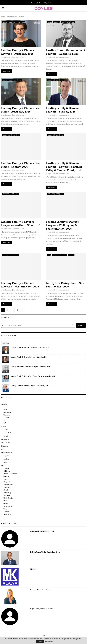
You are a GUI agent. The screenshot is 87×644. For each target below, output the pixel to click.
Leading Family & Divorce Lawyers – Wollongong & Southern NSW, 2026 (62, 225)
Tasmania (7, 415)
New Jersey (7, 493)
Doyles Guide (7, 57)
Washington (7, 514)
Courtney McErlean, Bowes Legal (42, 531)
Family (19, 22)
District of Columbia (10, 474)
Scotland (6, 459)
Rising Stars (71, 255)
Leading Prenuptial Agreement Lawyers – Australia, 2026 (66, 52)
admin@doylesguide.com (46, 636)
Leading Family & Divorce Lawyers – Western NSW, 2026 (20, 285)
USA (3, 466)
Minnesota (7, 487)
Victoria (6, 418)
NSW (62, 80)
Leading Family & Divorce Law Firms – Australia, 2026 (20, 110)
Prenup (68, 22)
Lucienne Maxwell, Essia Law (41, 590)
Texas (5, 509)
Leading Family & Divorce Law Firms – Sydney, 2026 (20, 165)
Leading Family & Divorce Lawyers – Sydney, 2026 (62, 110)
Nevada (6, 490)
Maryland (7, 482)
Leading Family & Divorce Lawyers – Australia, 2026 (18, 52)
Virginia (6, 512)
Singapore (4, 446)
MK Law (33, 569)
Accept (40, 641)
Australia (5, 22)
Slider (23, 22)
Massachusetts (8, 485)
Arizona (6, 468)
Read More (49, 642)
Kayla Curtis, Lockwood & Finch (42, 609)
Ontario (6, 436)
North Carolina (8, 498)
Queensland (7, 412)
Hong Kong (5, 439)
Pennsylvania (8, 506)
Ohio (5, 501)
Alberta (6, 430)
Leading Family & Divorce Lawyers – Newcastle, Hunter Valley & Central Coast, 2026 (64, 167)
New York (7, 495)
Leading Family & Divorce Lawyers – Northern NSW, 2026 (21, 224)
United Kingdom (7, 453)
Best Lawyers (12, 22)
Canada (4, 426)
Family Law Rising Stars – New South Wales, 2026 (65, 285)
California (7, 471)
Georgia (6, 476)
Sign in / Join (48, 3)
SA (5, 420)
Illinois (6, 479)
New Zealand (6, 443)
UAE (3, 449)
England (6, 456)
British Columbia (9, 433)
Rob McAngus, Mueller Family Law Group (45, 552)
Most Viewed (5, 343)
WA (5, 423)
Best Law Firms (13, 80)
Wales (5, 462)
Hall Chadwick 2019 (57, 255)
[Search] (38, 325)
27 (18, 310)
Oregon (6, 503)
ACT (5, 407)
